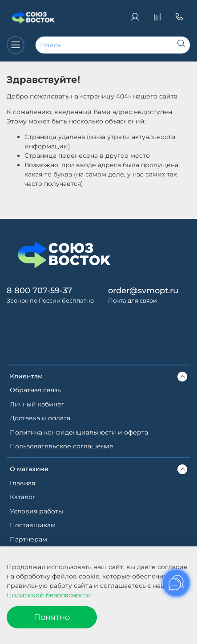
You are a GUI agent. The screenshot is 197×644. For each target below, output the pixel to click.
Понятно (52, 617)
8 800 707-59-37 (39, 290)
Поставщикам (33, 525)
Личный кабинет (37, 404)
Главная (22, 483)
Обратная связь (35, 390)
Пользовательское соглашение (62, 446)
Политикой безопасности (49, 595)
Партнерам (28, 539)
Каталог (23, 497)
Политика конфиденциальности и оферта (79, 432)
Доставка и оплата (40, 418)
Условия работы (36, 511)
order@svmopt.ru (143, 290)
